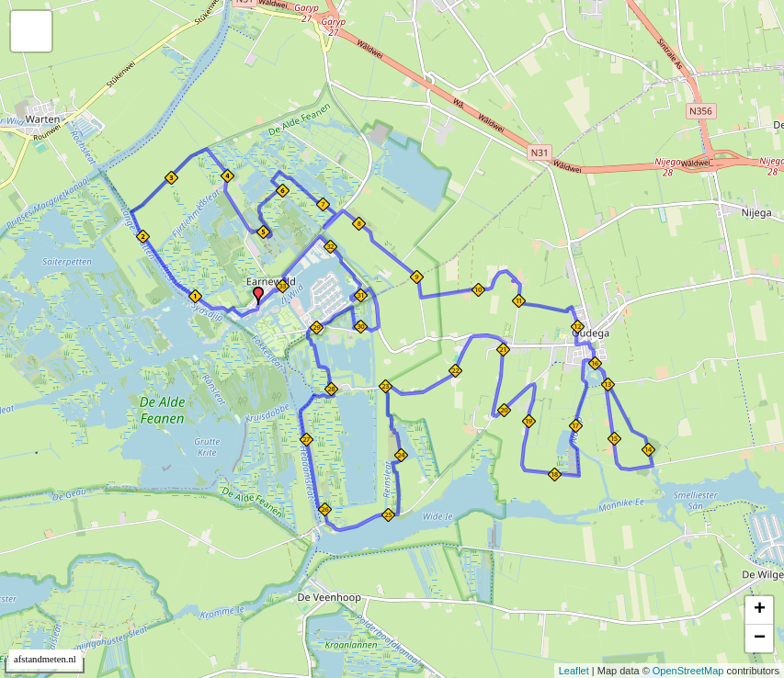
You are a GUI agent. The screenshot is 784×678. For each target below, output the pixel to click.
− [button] (760, 638)
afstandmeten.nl (45, 659)
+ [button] (760, 610)
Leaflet (574, 671)
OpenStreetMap (688, 671)
